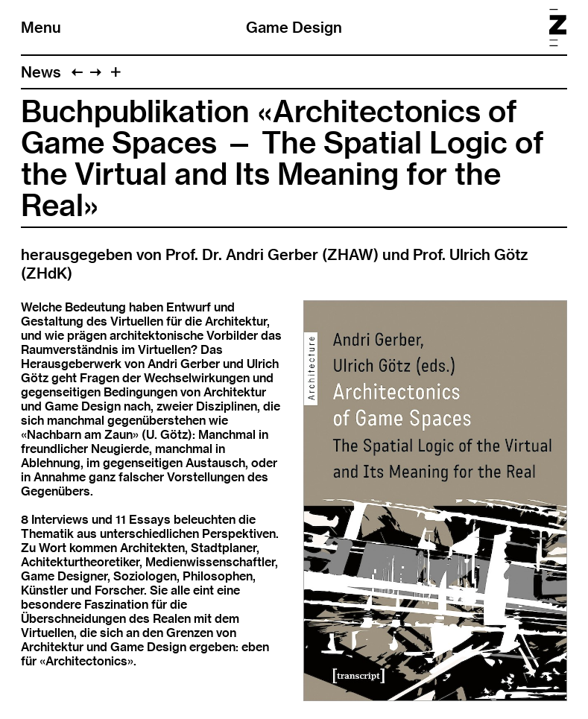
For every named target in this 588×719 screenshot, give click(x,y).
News (41, 72)
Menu (41, 27)
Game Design (294, 27)
